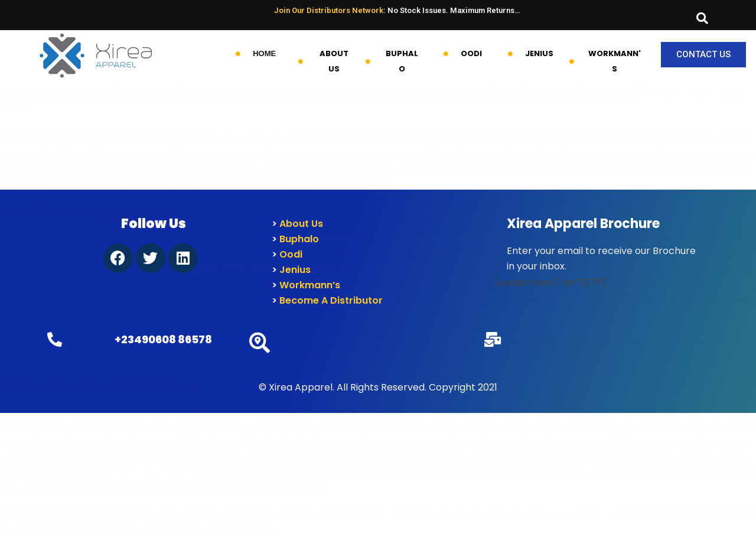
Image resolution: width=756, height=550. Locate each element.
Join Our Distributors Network (329, 10)
